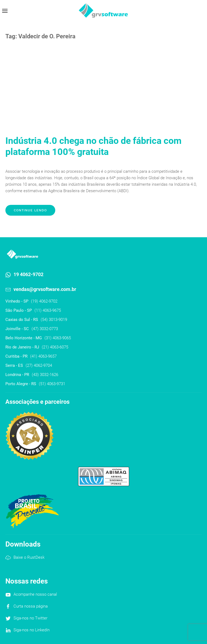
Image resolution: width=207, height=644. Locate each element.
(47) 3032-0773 (45, 329)
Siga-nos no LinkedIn (32, 630)
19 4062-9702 (28, 274)
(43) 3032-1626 (45, 375)
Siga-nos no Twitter (30, 618)
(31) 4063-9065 (58, 338)
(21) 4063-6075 (55, 347)
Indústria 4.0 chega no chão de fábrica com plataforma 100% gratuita (93, 146)
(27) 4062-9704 (39, 365)
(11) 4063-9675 (48, 310)
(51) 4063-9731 (52, 384)
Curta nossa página (31, 606)
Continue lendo (30, 210)
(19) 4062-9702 (44, 301)
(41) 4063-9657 (43, 356)
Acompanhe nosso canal (35, 594)
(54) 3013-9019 (54, 320)
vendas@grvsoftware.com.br (45, 289)
